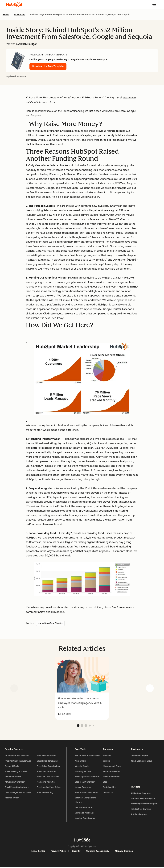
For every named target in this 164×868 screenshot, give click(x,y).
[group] (82, 688)
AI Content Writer (13, 777)
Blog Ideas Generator (85, 782)
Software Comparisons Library (85, 800)
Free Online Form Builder (49, 767)
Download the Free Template (48, 66)
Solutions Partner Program (143, 799)
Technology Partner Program (144, 804)
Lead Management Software (18, 793)
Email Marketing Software (17, 788)
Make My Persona (83, 772)
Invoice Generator (83, 788)
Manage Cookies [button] (124, 852)
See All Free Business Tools (87, 756)
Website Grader (82, 767)
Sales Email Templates (48, 761)
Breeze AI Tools (12, 767)
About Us (107, 756)
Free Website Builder (47, 756)
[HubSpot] (82, 840)
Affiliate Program (139, 815)
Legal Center (38, 852)
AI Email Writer (12, 798)
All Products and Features (17, 756)
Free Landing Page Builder (49, 788)
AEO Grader (81, 761)
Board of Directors (111, 772)
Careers (107, 761)
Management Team (112, 767)
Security (76, 852)
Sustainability (109, 788)
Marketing (20, 15)
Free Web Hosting (45, 793)
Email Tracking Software (16, 772)
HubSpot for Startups (141, 810)
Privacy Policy (58, 852)
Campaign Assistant (84, 813)
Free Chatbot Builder (47, 772)
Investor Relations (111, 777)
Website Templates (84, 808)
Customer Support (139, 756)
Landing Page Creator (85, 818)
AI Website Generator (15, 782)
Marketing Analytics (46, 782)
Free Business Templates (86, 793)
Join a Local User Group (142, 761)
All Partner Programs (141, 794)
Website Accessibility (98, 852)
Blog (105, 782)
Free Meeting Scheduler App (18, 761)
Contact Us (108, 793)
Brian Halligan (29, 44)
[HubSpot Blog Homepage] (14, 4)
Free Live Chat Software (48, 777)
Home (6, 15)
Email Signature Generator (87, 777)
